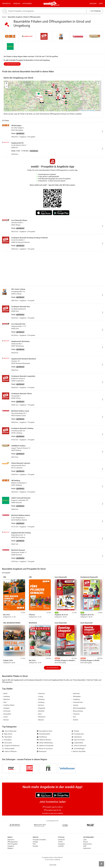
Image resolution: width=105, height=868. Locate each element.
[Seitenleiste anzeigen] (101, 864)
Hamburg (6, 696)
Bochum (40, 705)
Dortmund (6, 711)
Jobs (85, 840)
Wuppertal (41, 708)
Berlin (58, 5)
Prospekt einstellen (39, 840)
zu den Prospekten (12, 64)
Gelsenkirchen (77, 702)
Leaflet (82, 110)
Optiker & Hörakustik (45, 746)
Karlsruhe (76, 694)
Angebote (11, 846)
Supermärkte (77, 743)
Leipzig (40, 696)
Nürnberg (41, 699)
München (6, 699)
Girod (4, 17)
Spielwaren (77, 737)
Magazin (93, 4)
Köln (4, 702)
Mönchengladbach (79, 708)
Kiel (74, 717)
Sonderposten (78, 734)
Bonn (39, 714)
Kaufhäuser (42, 737)
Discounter (7, 743)
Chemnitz (76, 714)
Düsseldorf (7, 714)
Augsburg (76, 699)
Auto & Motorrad (9, 731)
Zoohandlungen (78, 749)
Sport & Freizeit (78, 740)
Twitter (60, 842)
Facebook (61, 840)
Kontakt (35, 846)
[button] (99, 83)
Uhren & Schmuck (79, 746)
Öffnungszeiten (13, 842)
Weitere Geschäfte (79, 751)
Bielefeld (41, 711)
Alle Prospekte (52, 668)
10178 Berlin (95, 11)
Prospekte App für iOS (52, 810)
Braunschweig (77, 711)
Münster (40, 720)
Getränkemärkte (44, 734)
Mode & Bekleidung (45, 743)
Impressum (87, 848)
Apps (101, 4)
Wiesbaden (76, 696)
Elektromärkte (8, 749)
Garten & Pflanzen (9, 751)
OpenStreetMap (90, 110)
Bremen (5, 720)
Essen (5, 717)
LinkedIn (61, 846)
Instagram (61, 844)
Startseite (11, 840)
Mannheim (41, 717)
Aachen (75, 705)
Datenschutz (87, 844)
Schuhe (75, 731)
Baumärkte (7, 737)
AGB (85, 846)
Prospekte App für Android (53, 807)
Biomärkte (7, 740)
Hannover (41, 694)
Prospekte (6, 4)
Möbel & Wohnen (44, 740)
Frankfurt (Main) (8, 705)
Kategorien (27, 4)
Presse (86, 842)
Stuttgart (6, 708)
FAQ (34, 844)
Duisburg (41, 702)
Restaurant (42, 751)
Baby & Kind (7, 734)
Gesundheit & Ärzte (45, 731)
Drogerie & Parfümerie (11, 746)
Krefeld (75, 720)
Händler (17, 4)
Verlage (35, 842)
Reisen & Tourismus (45, 749)
